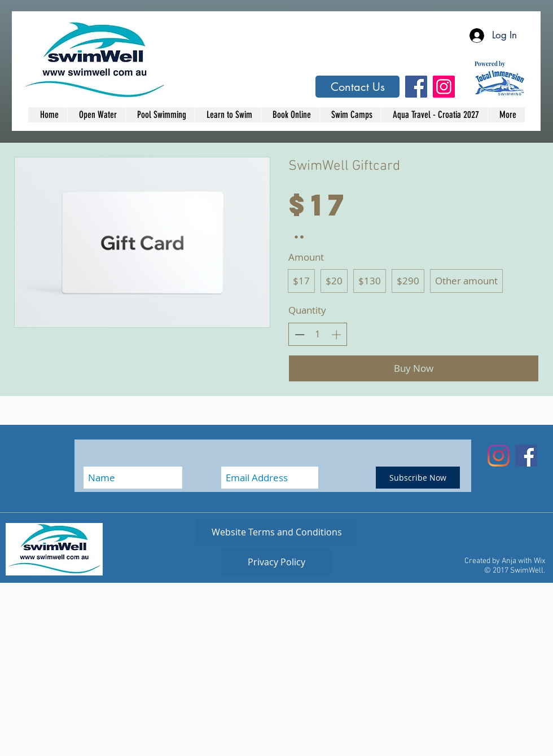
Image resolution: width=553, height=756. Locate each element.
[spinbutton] (318, 334)
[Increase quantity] (336, 335)
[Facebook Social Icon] (416, 87)
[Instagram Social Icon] (444, 87)
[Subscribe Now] (418, 478)
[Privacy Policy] (276, 562)
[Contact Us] (357, 87)
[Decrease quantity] (300, 335)
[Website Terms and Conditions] (276, 532)
